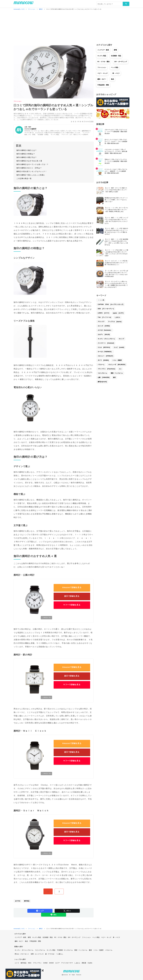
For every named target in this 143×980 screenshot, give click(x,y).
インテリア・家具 (103, 50)
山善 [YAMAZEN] (104, 377)
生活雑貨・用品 (116, 56)
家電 (115, 50)
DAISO (51, 963)
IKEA (30, 963)
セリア (57, 963)
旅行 (114, 377)
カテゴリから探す (20, 934)
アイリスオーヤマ (67, 963)
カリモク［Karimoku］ (105, 330)
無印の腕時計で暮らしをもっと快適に (31, 175)
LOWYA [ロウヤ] (103, 313)
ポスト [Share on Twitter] (67, 911)
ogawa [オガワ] (118, 313)
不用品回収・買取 (103, 85)
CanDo (90, 963)
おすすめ (18, 901)
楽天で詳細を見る (72, 596)
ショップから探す (20, 959)
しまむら (117, 317)
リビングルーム (102, 373)
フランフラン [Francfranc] (106, 369)
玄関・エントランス (37, 954)
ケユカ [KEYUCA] (104, 347)
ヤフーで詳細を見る (72, 605)
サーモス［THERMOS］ (105, 352)
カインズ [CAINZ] (104, 326)
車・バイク (116, 73)
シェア (40, 911)
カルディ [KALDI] (104, 334)
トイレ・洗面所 (117, 360)
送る (54, 915)
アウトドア (101, 322)
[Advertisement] (71, 27)
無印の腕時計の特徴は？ (26, 154)
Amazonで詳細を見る (72, 587)
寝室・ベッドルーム (117, 373)
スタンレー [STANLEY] (105, 356)
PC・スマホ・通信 (103, 62)
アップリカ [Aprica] (115, 322)
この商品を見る (46, 618)
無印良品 (27, 901)
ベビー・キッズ (102, 73)
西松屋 (84, 963)
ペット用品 (115, 67)
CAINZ (45, 963)
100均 (101, 300)
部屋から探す (19, 947)
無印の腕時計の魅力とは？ (27, 150)
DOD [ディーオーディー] (106, 309)
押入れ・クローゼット (22, 954)
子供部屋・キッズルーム (65, 950)
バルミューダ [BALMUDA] (117, 365)
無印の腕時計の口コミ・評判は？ (29, 168)
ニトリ (17, 963)
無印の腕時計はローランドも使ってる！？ (32, 164)
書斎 (90, 950)
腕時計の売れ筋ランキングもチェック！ (32, 171)
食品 (112, 79)
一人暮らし (60, 954)
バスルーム (101, 365)
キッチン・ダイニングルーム (106, 339)
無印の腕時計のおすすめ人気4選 (29, 161)
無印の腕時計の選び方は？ (27, 157)
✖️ (43, 970)
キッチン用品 (102, 56)
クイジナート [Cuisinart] (106, 343)
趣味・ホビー (102, 79)
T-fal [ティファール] (104, 317)
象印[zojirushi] (102, 382)
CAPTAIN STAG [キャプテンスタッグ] (111, 304)
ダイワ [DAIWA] (103, 360)
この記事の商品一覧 (24, 178)
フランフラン (37, 963)
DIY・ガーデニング (121, 62)
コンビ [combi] (119, 347)
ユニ (120, 369)
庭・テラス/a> (50, 954)
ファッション (18, 101)
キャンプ (121, 339)
